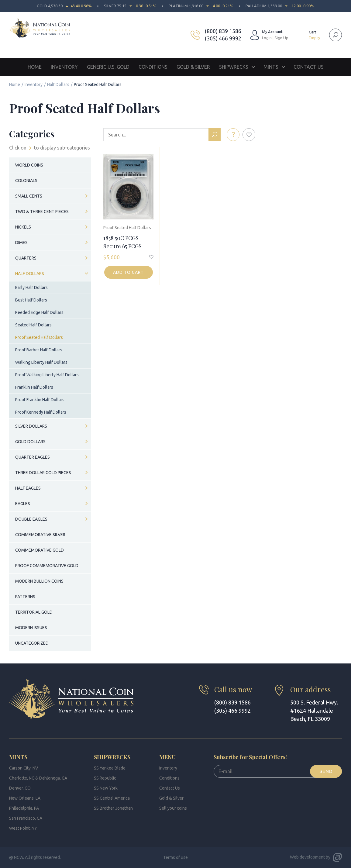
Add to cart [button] (128, 272)
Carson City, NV (24, 768)
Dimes (21, 243)
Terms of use (175, 857)
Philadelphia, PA (24, 808)
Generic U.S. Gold (108, 67)
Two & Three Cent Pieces (42, 212)
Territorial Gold (34, 612)
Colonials (26, 181)
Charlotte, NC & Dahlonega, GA (38, 778)
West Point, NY (23, 828)
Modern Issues (31, 628)
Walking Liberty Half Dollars (41, 362)
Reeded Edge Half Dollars (39, 312)
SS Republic (105, 778)
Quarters (26, 258)
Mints (271, 67)
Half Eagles (28, 488)
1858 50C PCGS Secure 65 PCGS (122, 242)
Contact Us (309, 67)
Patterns (25, 597)
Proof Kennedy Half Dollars (41, 412)
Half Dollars (58, 84)
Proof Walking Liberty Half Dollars (47, 375)
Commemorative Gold (40, 550)
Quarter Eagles (33, 457)
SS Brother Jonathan (113, 808)
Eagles (23, 504)
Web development (307, 857)
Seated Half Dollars (33, 325)
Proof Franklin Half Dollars (40, 400)
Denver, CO (20, 788)
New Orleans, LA (25, 798)
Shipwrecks (234, 67)
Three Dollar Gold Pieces (43, 473)
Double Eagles (31, 519)
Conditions (153, 67)
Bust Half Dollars (31, 300)
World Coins (29, 165)
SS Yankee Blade (110, 768)
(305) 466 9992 (223, 38)
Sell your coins (173, 808)
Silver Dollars (31, 426)
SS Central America (112, 798)
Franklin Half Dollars (34, 387)
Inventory (64, 67)
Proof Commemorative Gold (47, 566)
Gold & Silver (193, 67)
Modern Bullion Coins (39, 581)
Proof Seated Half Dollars (127, 228)
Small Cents (29, 196)
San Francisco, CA (26, 818)
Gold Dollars (30, 442)
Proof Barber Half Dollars (39, 350)
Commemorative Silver (40, 535)
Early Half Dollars (31, 288)
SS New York (106, 788)
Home (35, 67)
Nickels (23, 227)
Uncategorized (32, 643)
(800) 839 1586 (223, 31)
